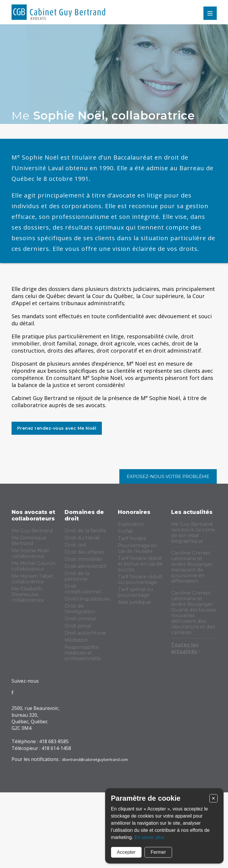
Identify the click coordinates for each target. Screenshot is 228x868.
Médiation (76, 640)
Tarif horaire (132, 538)
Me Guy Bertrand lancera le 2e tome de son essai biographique (193, 533)
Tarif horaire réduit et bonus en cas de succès (140, 564)
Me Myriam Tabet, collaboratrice (33, 579)
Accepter (126, 852)
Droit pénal (78, 626)
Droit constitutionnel (83, 589)
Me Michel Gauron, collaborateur (34, 566)
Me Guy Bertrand (32, 531)
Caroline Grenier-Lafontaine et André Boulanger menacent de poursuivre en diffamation (192, 567)
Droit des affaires (84, 552)
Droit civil (75, 545)
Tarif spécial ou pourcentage (136, 592)
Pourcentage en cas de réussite (138, 548)
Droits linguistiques (87, 599)
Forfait (126, 531)
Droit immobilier (84, 559)
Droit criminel (81, 619)
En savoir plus (149, 837)
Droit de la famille (85, 531)
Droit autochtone (85, 633)
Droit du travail (82, 538)
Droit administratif (86, 566)
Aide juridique (134, 602)
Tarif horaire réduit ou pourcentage (140, 579)
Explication (131, 524)
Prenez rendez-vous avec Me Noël (57, 428)
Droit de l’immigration (80, 609)
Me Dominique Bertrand (29, 541)
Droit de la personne (77, 576)
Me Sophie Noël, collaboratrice (31, 553)
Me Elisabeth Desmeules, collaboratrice (28, 594)
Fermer (158, 852)
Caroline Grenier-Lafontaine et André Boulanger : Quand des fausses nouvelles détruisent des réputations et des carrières (194, 613)
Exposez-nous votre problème (168, 476)
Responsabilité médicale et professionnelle (83, 653)
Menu (210, 13)
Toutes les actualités (186, 648)
